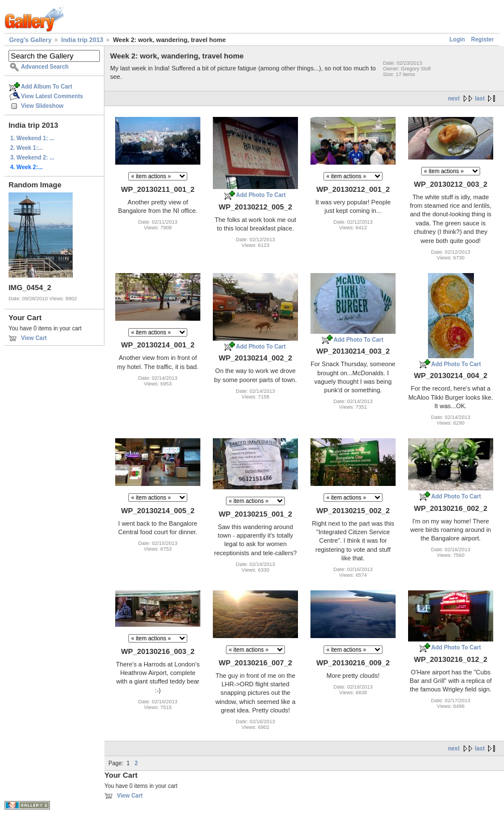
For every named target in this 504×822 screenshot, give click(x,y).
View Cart (34, 338)
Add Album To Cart (47, 87)
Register (482, 39)
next (454, 98)
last (480, 98)
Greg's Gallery (30, 40)
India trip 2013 (82, 40)
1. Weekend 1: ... (32, 138)
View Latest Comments (52, 96)
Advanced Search (45, 67)
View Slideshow (42, 106)
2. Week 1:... (26, 148)
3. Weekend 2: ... (32, 158)
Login (457, 39)
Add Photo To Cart (261, 195)
